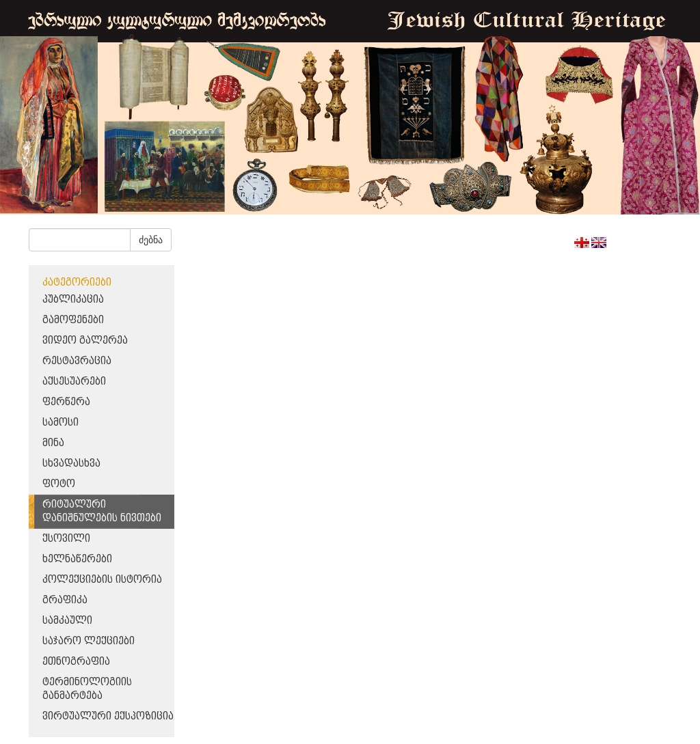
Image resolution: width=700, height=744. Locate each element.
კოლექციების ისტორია (102, 580)
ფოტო (59, 484)
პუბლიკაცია (73, 300)
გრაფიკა (65, 600)
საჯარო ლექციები (89, 641)
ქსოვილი (66, 539)
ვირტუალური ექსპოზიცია (108, 716)
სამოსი (60, 423)
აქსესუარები (74, 382)
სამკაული (67, 621)
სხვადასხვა (71, 464)
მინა (53, 443)
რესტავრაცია (77, 361)
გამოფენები (73, 320)
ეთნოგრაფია (76, 662)
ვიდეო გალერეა (85, 341)
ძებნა (151, 240)
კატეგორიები (77, 283)
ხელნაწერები (77, 559)
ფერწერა (66, 402)
